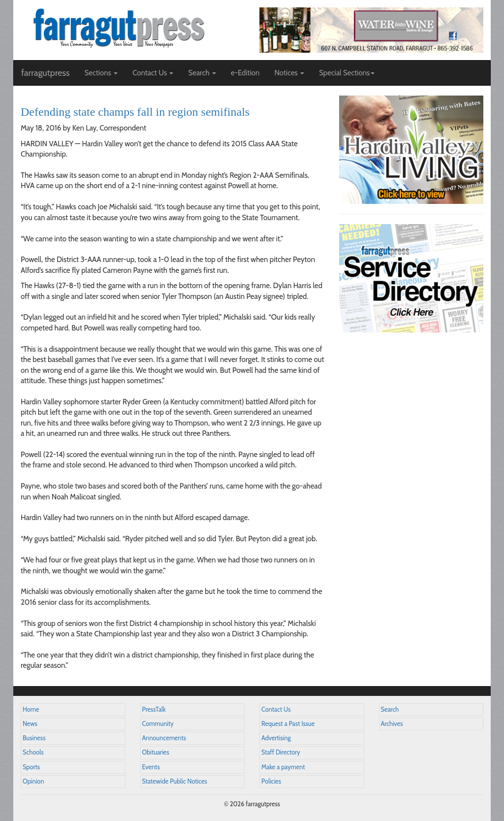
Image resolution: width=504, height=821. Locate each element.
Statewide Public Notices (175, 781)
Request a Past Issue (288, 724)
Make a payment (283, 767)
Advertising (276, 738)
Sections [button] (101, 73)
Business (34, 738)
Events (151, 767)
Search (390, 709)
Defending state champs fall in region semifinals (135, 112)
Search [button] (202, 73)
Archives (392, 724)
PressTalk (154, 709)
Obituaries (156, 752)
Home (31, 709)
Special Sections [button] (347, 73)
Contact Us (276, 709)
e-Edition (245, 73)
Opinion (33, 781)
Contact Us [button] (153, 73)
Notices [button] (289, 73)
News (30, 724)
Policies (271, 781)
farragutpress (45, 73)
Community (158, 724)
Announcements (164, 738)
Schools (33, 752)
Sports (31, 767)
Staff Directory (281, 752)
